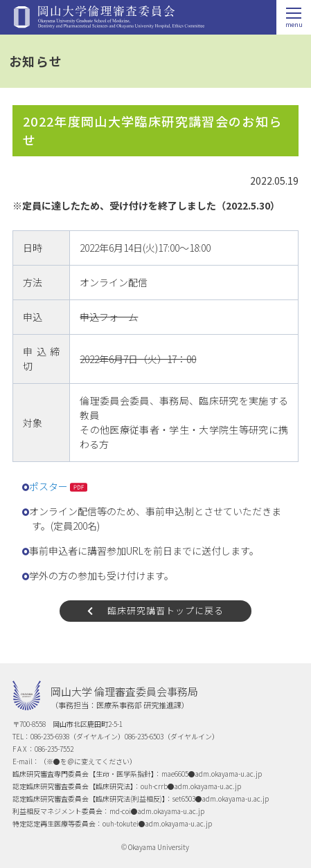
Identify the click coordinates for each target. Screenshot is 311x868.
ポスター (48, 486)
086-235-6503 (144, 736)
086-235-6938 (50, 736)
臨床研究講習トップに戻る (166, 610)
